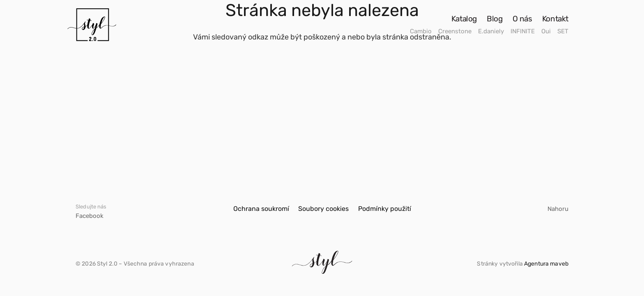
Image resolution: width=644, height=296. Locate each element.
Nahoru (558, 209)
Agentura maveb (546, 264)
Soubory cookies (323, 209)
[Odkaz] (92, 25)
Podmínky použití (385, 209)
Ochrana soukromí (261, 209)
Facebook (90, 216)
